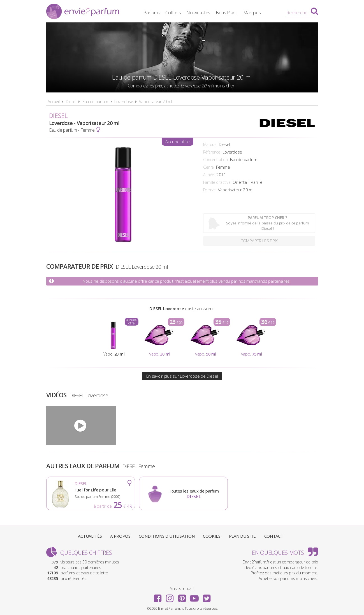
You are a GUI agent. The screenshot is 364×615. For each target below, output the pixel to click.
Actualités (90, 536)
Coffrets (174, 13)
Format (209, 190)
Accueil (54, 102)
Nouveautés (199, 13)
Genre (209, 167)
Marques (253, 13)
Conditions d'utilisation (167, 536)
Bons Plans (228, 13)
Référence (212, 152)
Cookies (212, 536)
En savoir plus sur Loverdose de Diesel (182, 376)
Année (209, 175)
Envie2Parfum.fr (83, 12)
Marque (210, 144)
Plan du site (242, 536)
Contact (274, 536)
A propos (120, 536)
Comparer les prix (259, 241)
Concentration (215, 160)
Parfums (152, 13)
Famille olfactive (217, 182)
